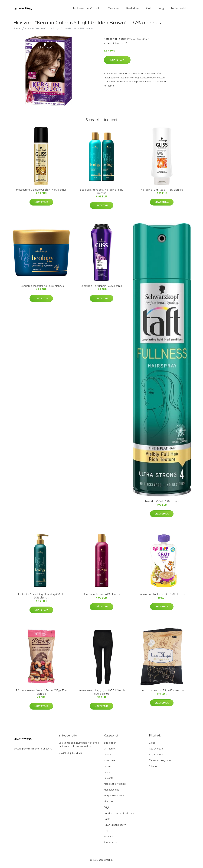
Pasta (107, 822)
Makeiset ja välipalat (87, 9)
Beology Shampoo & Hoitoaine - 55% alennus (101, 194)
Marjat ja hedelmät (114, 798)
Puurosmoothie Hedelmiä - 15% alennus (162, 597)
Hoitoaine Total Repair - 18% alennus (162, 192)
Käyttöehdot (156, 757)
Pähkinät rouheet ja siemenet (120, 816)
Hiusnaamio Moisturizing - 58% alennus (41, 289)
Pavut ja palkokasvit (115, 828)
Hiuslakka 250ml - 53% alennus (162, 504)
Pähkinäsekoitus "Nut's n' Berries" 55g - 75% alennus (41, 695)
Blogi (161, 9)
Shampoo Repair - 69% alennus (102, 597)
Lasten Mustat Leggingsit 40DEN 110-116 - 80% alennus (102, 695)
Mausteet (114, 9)
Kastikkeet (133, 9)
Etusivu (17, 31)
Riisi (106, 833)
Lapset (108, 769)
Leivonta (109, 781)
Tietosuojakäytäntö (160, 763)
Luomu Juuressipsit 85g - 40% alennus (162, 693)
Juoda (107, 757)
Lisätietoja (117, 63)
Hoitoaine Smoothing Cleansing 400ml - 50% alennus (41, 599)
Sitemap (154, 769)
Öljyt (106, 810)
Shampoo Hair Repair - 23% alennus (102, 289)
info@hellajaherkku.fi (70, 756)
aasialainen (110, 745)
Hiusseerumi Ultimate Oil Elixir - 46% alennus (41, 192)
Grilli (149, 9)
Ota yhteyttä (156, 751)
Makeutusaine (111, 792)
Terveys (108, 839)
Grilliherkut (110, 751)
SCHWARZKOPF (141, 41)
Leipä (107, 775)
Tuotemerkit (178, 9)
